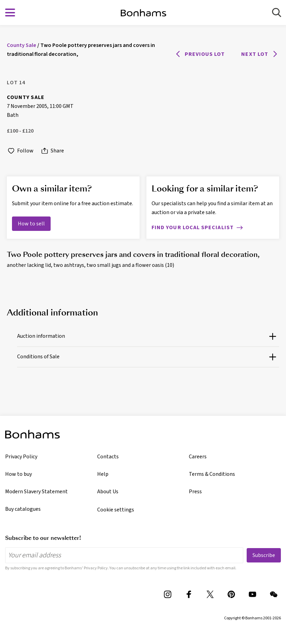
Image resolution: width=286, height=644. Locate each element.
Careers (198, 457)
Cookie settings (116, 510)
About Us (108, 492)
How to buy (18, 474)
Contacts (108, 457)
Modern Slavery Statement (36, 492)
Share (52, 151)
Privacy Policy (21, 457)
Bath (13, 115)
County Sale (26, 97)
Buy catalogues (23, 509)
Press (195, 492)
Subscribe (264, 555)
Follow (20, 151)
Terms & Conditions (212, 474)
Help (103, 474)
